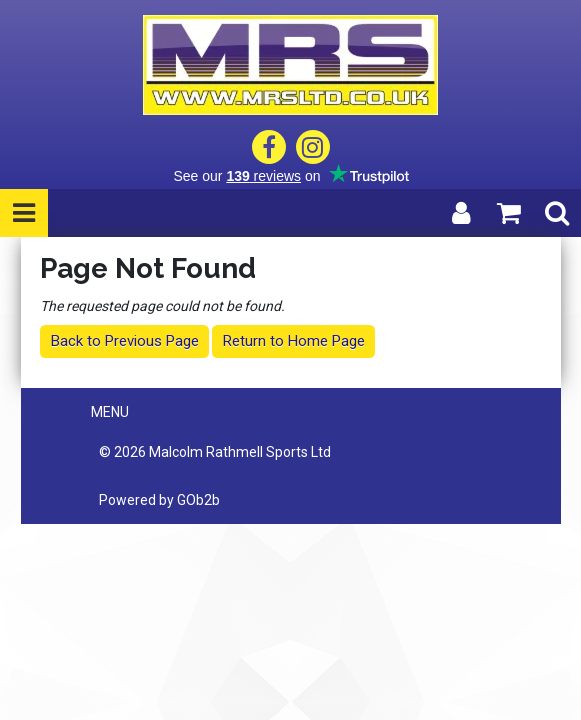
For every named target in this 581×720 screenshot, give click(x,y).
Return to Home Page (294, 341)
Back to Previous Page (125, 341)
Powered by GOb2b (159, 500)
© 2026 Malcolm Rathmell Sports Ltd (215, 452)
